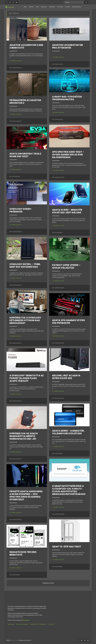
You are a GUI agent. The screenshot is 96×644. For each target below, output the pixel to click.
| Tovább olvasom (15, 61)
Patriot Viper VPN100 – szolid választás (66, 266)
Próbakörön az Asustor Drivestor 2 (25, 102)
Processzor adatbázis (22, 624)
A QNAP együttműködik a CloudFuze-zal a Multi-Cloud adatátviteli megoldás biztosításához (69, 490)
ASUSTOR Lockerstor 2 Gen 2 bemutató (26, 46)
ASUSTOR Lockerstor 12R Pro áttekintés (68, 46)
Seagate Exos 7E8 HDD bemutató (23, 553)
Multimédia (52, 7)
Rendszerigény (15, 640)
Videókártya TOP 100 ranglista (38, 624)
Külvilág (68, 7)
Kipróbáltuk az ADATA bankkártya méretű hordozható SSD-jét (24, 436)
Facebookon (26, 620)
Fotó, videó (60, 7)
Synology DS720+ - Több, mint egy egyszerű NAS (25, 266)
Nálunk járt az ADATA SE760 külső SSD (66, 377)
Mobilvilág (44, 7)
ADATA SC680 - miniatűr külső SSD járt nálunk (67, 211)
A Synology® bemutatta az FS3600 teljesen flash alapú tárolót (27, 378)
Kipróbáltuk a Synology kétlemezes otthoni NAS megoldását (25, 320)
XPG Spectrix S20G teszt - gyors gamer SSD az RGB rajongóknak (68, 155)
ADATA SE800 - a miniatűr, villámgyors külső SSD (68, 432)
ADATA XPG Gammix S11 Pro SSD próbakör (69, 322)
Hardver (31, 7)
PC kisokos (51, 624)
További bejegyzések (48, 583)
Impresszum (11, 624)
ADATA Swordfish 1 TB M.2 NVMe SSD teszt (25, 155)
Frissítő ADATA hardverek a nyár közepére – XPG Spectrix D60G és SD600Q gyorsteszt (26, 495)
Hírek (25, 7)
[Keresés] (86, 2)
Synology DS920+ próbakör (21, 210)
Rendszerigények (77, 7)
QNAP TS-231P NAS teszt (67, 547)
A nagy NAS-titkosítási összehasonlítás (67, 98)
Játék (37, 7)
